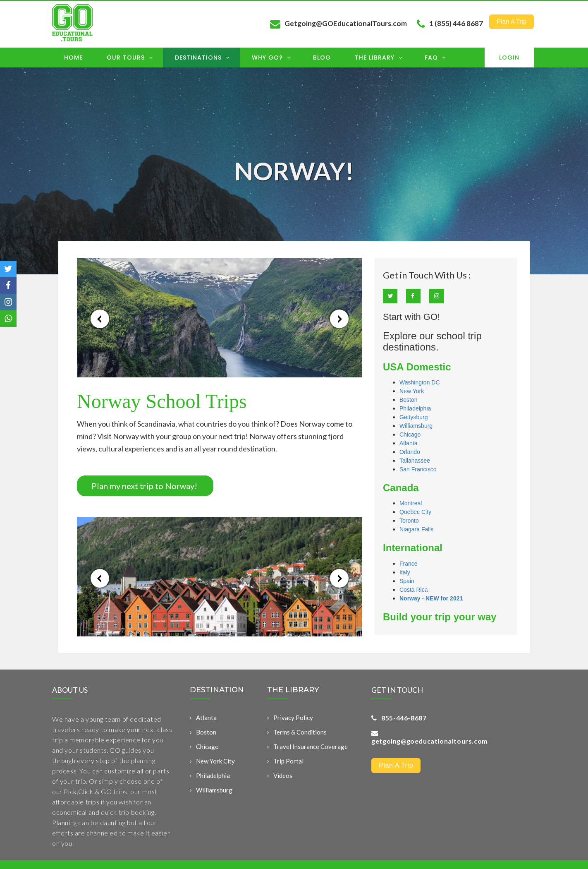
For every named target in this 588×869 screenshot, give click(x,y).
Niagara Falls (416, 529)
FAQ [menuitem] (435, 58)
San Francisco (418, 469)
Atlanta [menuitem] (206, 718)
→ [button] (339, 319)
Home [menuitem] (73, 58)
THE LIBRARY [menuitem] (293, 690)
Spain (407, 581)
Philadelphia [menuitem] (213, 775)
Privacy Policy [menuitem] (293, 718)
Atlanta (409, 443)
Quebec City (415, 512)
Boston (409, 400)
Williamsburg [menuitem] (214, 790)
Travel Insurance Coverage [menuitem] (311, 747)
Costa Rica (414, 590)
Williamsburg (416, 426)
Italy (405, 572)
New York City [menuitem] (215, 761)
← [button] (100, 319)
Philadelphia (415, 408)
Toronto (409, 521)
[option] (220, 318)
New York (412, 391)
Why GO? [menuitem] (271, 58)
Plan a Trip (512, 21)
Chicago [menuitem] (207, 747)
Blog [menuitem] (322, 58)
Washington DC (420, 382)
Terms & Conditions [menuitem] (300, 732)
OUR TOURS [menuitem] (130, 58)
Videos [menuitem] (283, 775)
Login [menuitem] (509, 58)
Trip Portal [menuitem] (288, 761)
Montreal (411, 503)
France (409, 564)
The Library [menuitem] (379, 58)
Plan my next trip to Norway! (145, 486)
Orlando (410, 452)
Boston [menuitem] (206, 732)
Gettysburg (414, 417)
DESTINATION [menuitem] (217, 690)
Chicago (410, 434)
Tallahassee (415, 461)
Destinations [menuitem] (202, 58)
